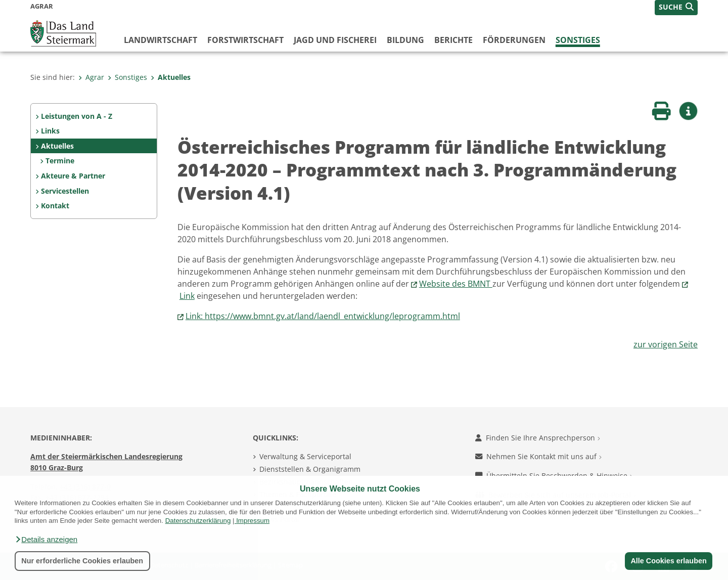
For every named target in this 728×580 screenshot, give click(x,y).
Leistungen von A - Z (77, 116)
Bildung (405, 40)
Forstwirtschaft (245, 40)
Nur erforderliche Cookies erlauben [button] (82, 561)
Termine (60, 161)
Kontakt (55, 206)
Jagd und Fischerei (335, 40)
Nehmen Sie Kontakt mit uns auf (538, 456)
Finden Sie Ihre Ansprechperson (538, 438)
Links (50, 131)
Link (187, 296)
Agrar (91, 77)
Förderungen (514, 40)
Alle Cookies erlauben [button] (668, 561)
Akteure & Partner (73, 176)
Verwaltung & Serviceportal (305, 456)
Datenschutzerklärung (198, 521)
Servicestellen (65, 191)
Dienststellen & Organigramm (310, 469)
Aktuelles (171, 77)
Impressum (253, 521)
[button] (46, 540)
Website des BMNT (456, 284)
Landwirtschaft (161, 40)
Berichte (453, 40)
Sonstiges (578, 40)
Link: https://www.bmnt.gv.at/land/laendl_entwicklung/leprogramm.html (323, 316)
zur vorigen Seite (666, 344)
